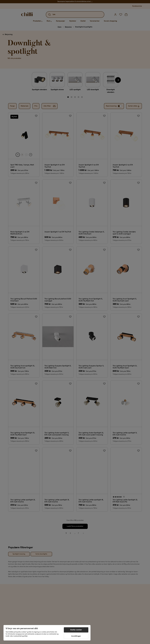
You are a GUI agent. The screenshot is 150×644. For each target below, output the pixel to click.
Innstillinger (76, 636)
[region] (47, 633)
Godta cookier (76, 630)
